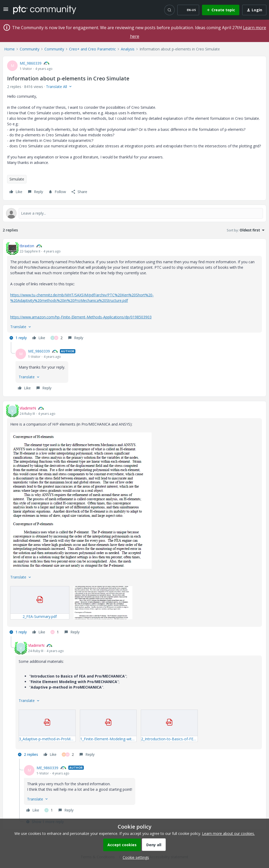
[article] (134, 293)
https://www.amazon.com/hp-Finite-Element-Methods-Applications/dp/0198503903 (81, 317)
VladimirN (28, 408)
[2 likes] (56, 338)
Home (9, 49)
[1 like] (55, 632)
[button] (6, 11)
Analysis (128, 49)
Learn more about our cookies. (228, 833)
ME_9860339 (31, 63)
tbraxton (27, 246)
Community (30, 49)
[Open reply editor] (134, 213)
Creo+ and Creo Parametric (92, 49)
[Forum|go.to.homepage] (45, 10)
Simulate (17, 179)
